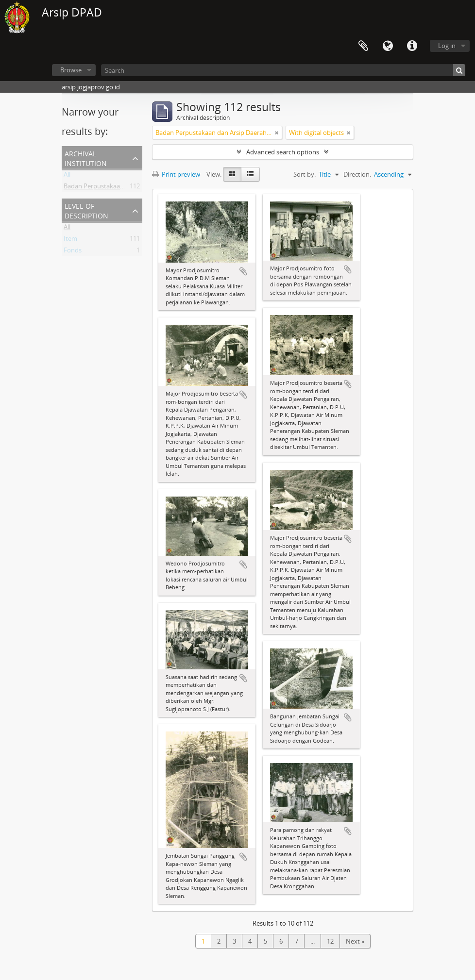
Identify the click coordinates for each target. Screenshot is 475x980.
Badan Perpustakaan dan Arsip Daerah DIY (125, 188)
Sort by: (305, 174)
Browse (71, 70)
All (67, 176)
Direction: (357, 174)
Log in (447, 46)
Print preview (176, 174)
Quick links (412, 46)
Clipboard (363, 46)
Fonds (73, 252)
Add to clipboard (243, 271)
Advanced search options (283, 152)
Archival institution (86, 158)
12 (330, 941)
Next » (355, 941)
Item (70, 240)
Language (388, 46)
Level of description (86, 210)
